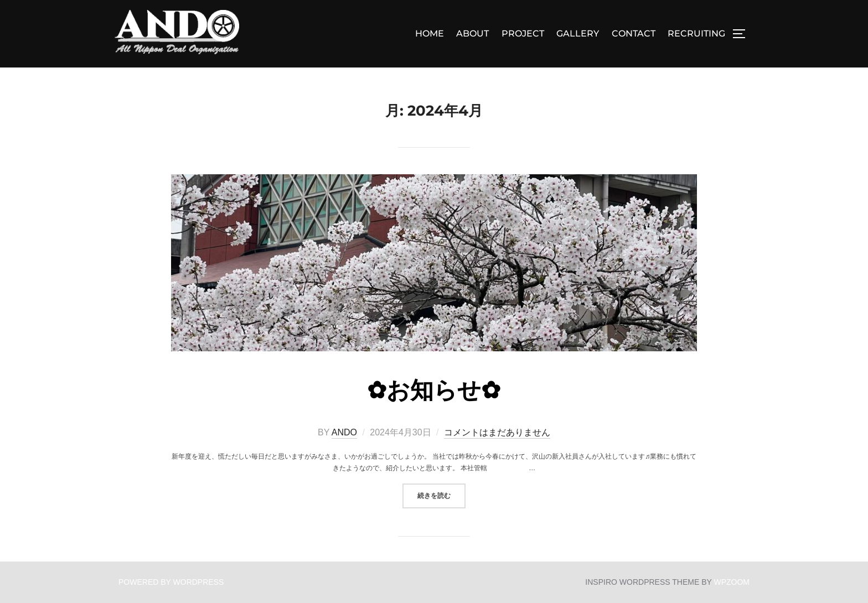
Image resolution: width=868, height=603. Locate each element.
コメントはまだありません (497, 432)
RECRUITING (696, 33)
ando (344, 432)
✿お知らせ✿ (434, 390)
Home (430, 33)
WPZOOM (732, 582)
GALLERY (578, 33)
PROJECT (523, 33)
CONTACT (634, 33)
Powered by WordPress (171, 582)
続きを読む (441, 495)
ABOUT (472, 33)
